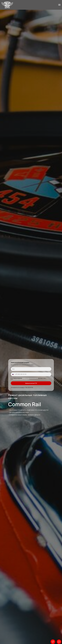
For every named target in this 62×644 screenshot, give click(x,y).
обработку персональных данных (30, 378)
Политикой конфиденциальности (21, 379)
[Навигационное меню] (59, 5)
